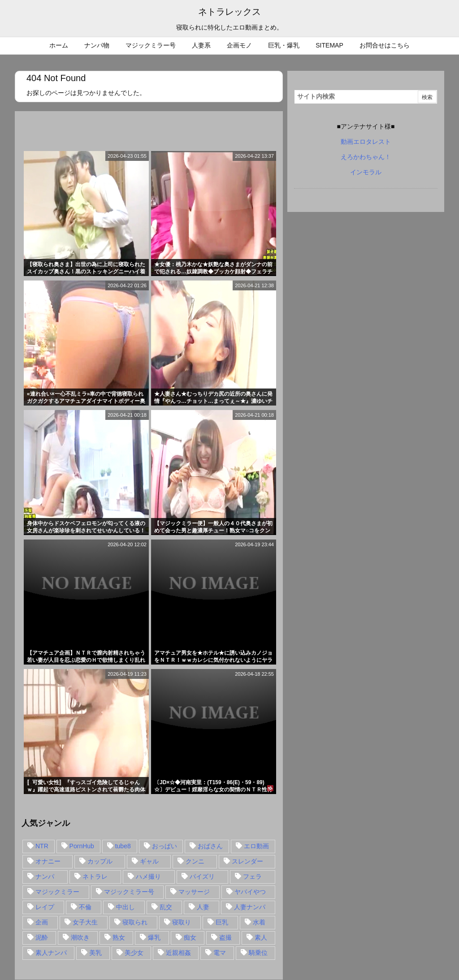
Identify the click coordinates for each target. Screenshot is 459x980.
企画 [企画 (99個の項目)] (42, 922)
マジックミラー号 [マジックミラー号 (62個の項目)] (129, 892)
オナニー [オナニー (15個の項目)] (48, 861)
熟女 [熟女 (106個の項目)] (119, 937)
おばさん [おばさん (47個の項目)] (210, 846)
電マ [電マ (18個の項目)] (220, 953)
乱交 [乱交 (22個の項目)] (166, 907)
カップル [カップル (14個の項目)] (100, 861)
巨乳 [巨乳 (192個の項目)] (222, 922)
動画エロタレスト (366, 142)
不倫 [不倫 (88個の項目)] (85, 907)
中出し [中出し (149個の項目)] (126, 907)
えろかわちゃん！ (366, 157)
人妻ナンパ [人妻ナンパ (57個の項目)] (250, 907)
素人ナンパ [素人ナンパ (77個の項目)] (51, 953)
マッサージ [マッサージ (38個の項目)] (194, 892)
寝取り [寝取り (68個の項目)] (182, 922)
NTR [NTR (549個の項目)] (42, 846)
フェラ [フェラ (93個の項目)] (252, 876)
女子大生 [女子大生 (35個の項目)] (85, 922)
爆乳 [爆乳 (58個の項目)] (154, 937)
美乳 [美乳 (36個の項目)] (95, 953)
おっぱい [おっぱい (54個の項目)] (165, 846)
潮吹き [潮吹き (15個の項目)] (80, 937)
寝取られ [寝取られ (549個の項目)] (135, 922)
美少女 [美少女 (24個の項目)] (134, 953)
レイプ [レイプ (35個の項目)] (45, 907)
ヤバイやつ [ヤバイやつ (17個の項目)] (250, 892)
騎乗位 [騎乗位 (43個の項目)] (258, 953)
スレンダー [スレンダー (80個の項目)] (247, 861)
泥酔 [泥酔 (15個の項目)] (42, 937)
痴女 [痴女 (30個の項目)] (190, 937)
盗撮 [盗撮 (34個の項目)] (225, 937)
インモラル (366, 172)
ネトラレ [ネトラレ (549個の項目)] (95, 876)
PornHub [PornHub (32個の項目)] (82, 846)
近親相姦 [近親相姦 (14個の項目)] (178, 953)
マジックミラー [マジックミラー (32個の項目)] (57, 892)
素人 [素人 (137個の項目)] (261, 937)
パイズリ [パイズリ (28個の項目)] (202, 876)
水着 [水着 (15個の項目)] (259, 922)
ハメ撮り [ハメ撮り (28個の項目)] (148, 876)
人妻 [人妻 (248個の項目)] (203, 907)
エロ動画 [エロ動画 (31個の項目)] (256, 846)
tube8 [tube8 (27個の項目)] (123, 846)
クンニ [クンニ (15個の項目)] (195, 861)
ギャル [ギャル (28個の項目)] (149, 861)
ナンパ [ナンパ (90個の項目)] (45, 876)
